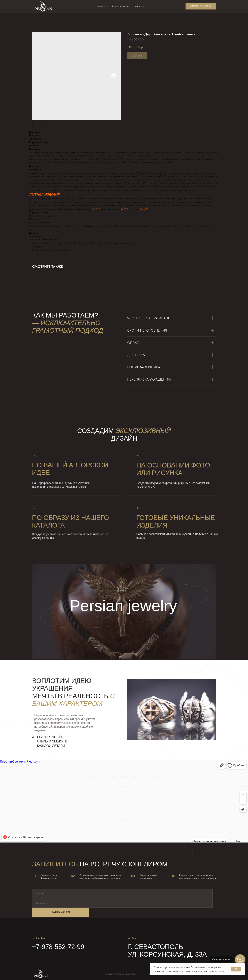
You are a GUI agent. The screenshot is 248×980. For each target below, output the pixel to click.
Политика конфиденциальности (120, 974)
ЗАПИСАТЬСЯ (61, 912)
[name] (122, 893)
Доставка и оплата (121, 6)
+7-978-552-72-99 (58, 947)
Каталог (101, 6)
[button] (201, 6)
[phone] (122, 903)
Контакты (139, 6)
